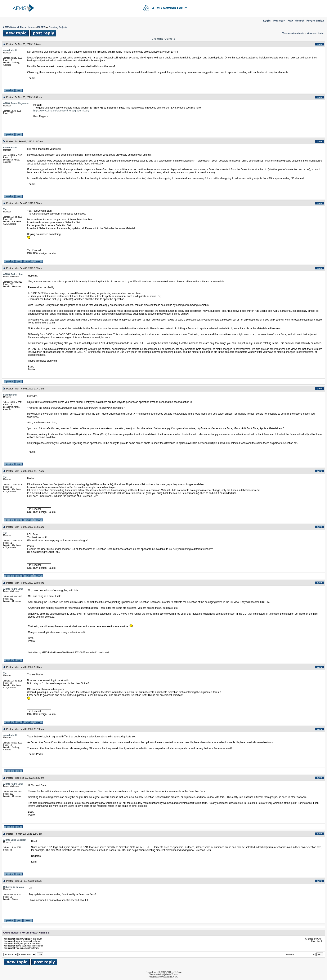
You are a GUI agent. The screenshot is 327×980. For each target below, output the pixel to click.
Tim (5, 209)
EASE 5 (41, 27)
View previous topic (293, 33)
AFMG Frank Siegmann (16, 103)
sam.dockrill (10, 50)
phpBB (158, 972)
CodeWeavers (163, 977)
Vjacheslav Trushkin (170, 974)
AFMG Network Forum (170, 8)
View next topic (315, 33)
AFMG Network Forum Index (18, 27)
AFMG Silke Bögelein (15, 840)
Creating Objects (58, 27)
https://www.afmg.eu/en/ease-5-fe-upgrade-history (61, 111)
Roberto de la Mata (13, 887)
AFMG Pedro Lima (13, 274)
